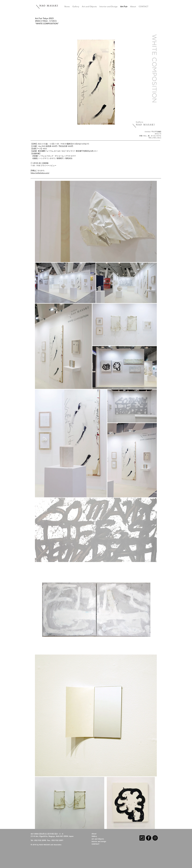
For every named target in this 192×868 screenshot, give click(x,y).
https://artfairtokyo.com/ (40, 173)
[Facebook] (149, 838)
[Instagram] (155, 838)
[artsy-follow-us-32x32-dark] (142, 838)
